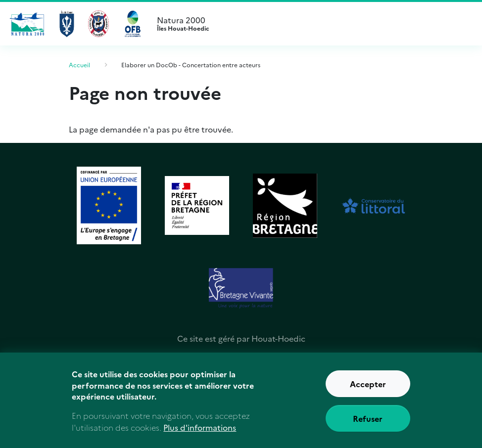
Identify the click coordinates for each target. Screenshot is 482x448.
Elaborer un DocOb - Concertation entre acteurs (191, 65)
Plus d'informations (200, 433)
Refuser (368, 424)
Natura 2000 (318, 24)
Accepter (368, 389)
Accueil (79, 65)
